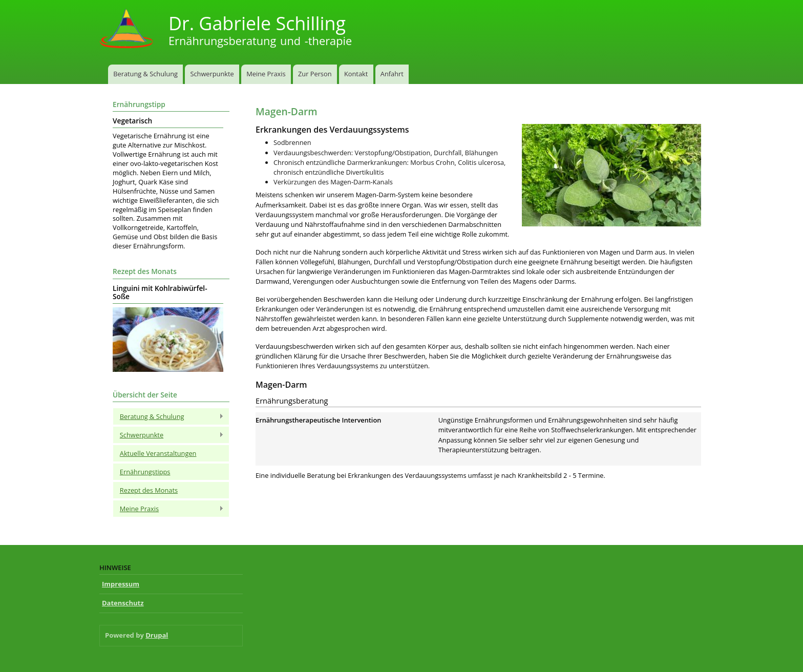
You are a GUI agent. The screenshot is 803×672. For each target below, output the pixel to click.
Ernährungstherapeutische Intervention (318, 420)
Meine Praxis (266, 74)
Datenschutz (123, 603)
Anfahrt (392, 74)
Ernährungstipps (145, 472)
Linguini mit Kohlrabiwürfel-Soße (160, 293)
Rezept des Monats (149, 490)
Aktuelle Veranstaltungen (158, 453)
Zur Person (315, 74)
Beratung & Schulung (145, 74)
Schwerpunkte (212, 74)
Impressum (121, 584)
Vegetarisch (132, 121)
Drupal (157, 635)
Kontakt (356, 74)
